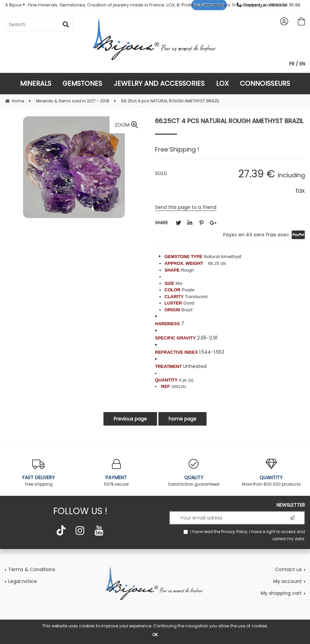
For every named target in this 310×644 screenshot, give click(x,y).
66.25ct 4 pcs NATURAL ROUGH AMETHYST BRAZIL (229, 121)
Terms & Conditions (32, 569)
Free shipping (39, 473)
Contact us (288, 569)
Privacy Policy (234, 532)
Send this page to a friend (186, 207)
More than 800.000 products (272, 473)
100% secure (117, 473)
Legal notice (23, 581)
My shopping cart (281, 593)
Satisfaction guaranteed (194, 473)
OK (155, 635)
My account (288, 581)
